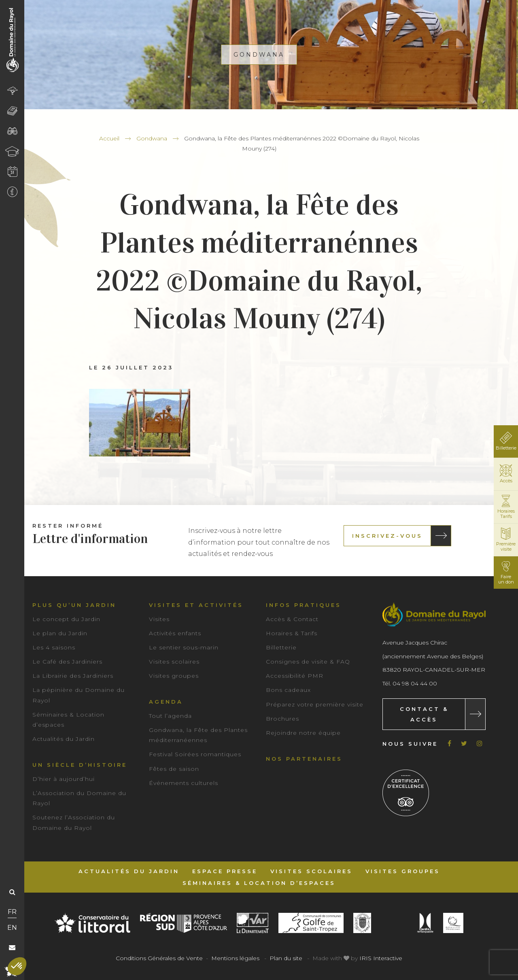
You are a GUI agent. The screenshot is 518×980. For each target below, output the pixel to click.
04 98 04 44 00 (415, 683)
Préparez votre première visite (315, 704)
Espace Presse (225, 871)
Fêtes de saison (174, 769)
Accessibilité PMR (295, 676)
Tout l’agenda (170, 716)
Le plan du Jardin (60, 633)
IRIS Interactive (381, 958)
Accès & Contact (292, 619)
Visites (159, 619)
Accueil (109, 138)
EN (12, 928)
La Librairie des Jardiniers (73, 676)
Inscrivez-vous (387, 536)
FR (12, 912)
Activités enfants (175, 633)
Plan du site (286, 958)
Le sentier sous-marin (184, 647)
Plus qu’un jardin (74, 605)
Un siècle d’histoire (80, 765)
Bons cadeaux (288, 690)
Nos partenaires (304, 759)
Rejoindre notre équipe (303, 733)
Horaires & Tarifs (292, 633)
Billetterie (281, 647)
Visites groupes (174, 676)
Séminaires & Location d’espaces (259, 883)
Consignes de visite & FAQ (308, 662)
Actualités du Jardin (64, 739)
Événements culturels (184, 783)
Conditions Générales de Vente (159, 958)
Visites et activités (196, 605)
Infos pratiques (304, 605)
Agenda (166, 702)
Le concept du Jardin (66, 619)
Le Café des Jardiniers (67, 662)
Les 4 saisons (54, 647)
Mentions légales (235, 958)
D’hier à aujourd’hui (64, 779)
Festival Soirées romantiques (195, 754)
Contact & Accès (424, 714)
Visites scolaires (174, 662)
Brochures (282, 719)
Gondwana (152, 138)
